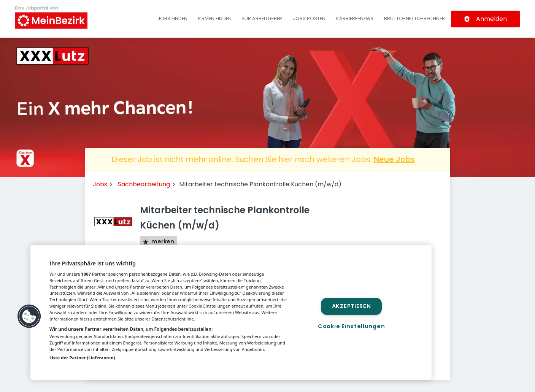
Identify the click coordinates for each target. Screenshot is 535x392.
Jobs (100, 184)
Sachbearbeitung (144, 184)
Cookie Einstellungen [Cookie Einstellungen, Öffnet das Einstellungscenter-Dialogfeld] (351, 326)
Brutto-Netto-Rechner (414, 18)
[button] (29, 316)
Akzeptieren (352, 306)
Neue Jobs (394, 159)
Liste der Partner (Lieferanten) (82, 358)
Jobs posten (309, 18)
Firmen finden (215, 18)
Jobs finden (172, 18)
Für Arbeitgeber (262, 18)
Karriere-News (355, 18)
